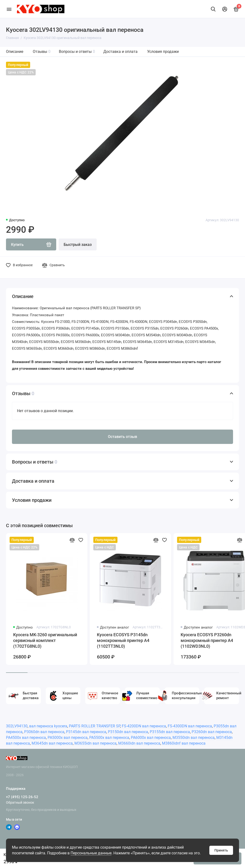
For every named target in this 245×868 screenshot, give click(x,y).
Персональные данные (91, 853)
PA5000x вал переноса (68, 738)
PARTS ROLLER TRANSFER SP (95, 726)
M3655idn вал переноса (95, 743)
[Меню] (9, 9)
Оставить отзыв (122, 437)
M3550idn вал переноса (194, 738)
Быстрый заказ (78, 245)
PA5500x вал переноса (109, 738)
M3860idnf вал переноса (184, 743)
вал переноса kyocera (48, 726)
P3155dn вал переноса (170, 732)
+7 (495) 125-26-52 (22, 797)
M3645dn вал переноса (52, 743)
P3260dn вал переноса (212, 732)
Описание (15, 52)
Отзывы (42, 52)
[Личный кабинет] (225, 9)
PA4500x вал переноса (26, 738)
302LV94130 (17, 726)
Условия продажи (163, 52)
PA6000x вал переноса (151, 738)
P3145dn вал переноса (86, 732)
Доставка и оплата (120, 52)
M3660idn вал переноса (139, 743)
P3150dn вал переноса (128, 732)
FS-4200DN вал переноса (144, 726)
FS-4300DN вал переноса (190, 726)
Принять (221, 850)
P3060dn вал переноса (44, 732)
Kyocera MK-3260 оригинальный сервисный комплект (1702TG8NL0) (45, 640)
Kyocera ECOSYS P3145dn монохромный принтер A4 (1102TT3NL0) (123, 640)
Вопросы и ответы (77, 52)
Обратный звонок (20, 802)
